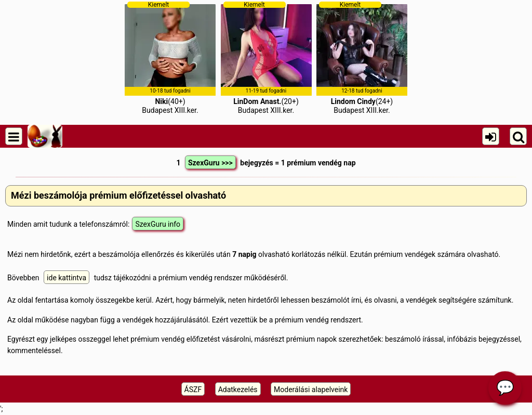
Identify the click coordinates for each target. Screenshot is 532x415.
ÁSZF (193, 390)
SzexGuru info (158, 224)
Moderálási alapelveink (311, 390)
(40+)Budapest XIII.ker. (170, 58)
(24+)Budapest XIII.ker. (362, 58)
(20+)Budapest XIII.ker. (266, 58)
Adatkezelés (238, 390)
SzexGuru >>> (210, 163)
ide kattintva (66, 278)
